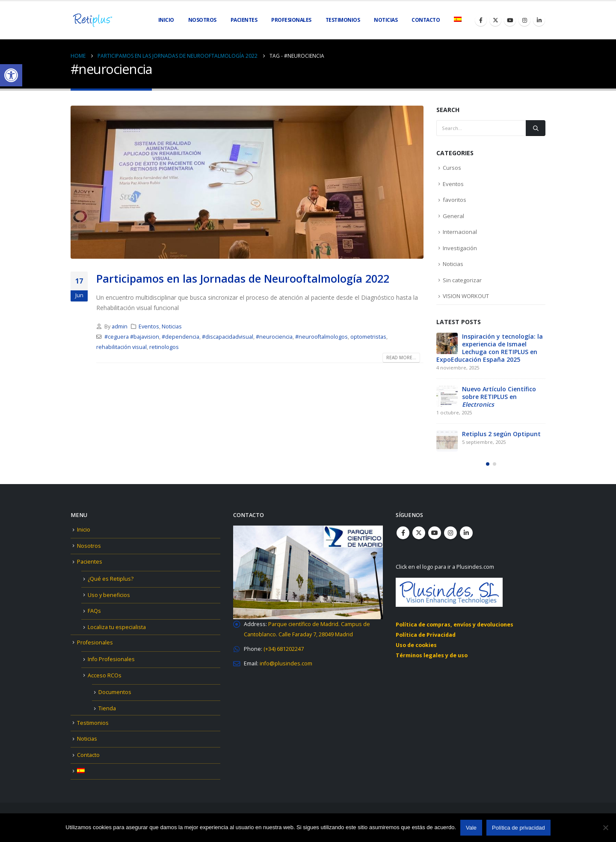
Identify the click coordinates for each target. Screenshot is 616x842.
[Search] (536, 128)
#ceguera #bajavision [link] (132, 337)
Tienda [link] (107, 708)
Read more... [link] (401, 357)
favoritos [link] (455, 200)
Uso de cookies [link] (416, 645)
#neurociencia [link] (274, 337)
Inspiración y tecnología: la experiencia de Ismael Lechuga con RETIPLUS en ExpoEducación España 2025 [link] (490, 348)
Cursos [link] (452, 168)
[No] (605, 827)
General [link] (453, 216)
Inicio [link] (166, 20)
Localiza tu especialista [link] (117, 627)
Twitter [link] (419, 533)
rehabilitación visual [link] (121, 347)
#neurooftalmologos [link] (321, 337)
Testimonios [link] (343, 20)
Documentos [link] (115, 692)
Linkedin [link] (466, 533)
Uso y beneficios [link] (109, 595)
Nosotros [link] (202, 20)
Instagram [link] (450, 533)
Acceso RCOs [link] (105, 675)
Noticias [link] (386, 20)
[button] (488, 466)
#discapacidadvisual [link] (228, 337)
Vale (471, 828)
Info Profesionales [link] (111, 659)
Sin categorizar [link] (462, 280)
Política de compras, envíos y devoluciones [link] (455, 625)
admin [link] (120, 326)
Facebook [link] (403, 533)
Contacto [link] (426, 20)
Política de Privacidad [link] (426, 635)
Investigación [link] (460, 248)
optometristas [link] (368, 337)
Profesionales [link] (95, 643)
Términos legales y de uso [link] (432, 655)
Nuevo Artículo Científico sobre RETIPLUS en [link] (499, 397)
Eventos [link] (149, 326)
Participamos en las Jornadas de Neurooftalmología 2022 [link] (243, 278)
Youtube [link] (435, 533)
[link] (11, 75)
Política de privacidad (518, 828)
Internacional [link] (460, 232)
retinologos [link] (164, 347)
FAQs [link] (94, 611)
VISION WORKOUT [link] (466, 296)
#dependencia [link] (181, 337)
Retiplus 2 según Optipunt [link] (501, 434)
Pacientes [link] (90, 562)
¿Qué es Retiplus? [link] (111, 579)
